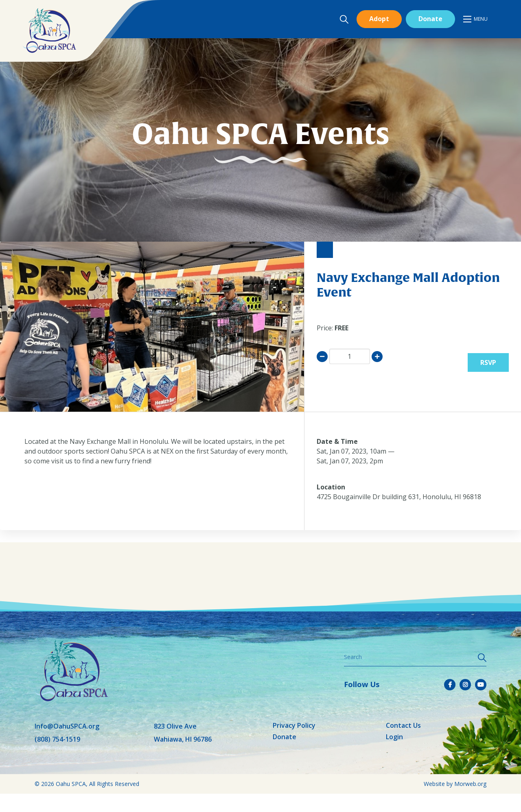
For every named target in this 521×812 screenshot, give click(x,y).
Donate (430, 19)
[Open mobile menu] (476, 19)
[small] (450, 685)
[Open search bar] (344, 19)
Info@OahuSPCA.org (67, 726)
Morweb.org (470, 784)
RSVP (488, 362)
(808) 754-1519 (57, 739)
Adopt (379, 19)
